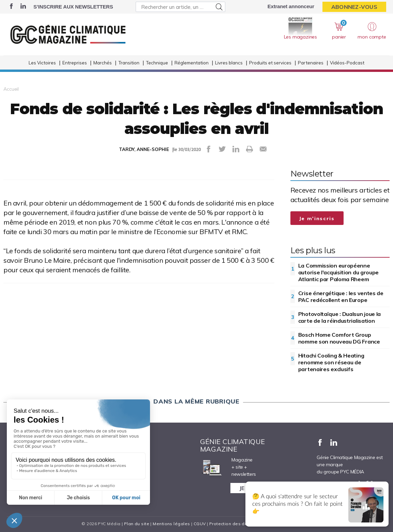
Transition (129, 63)
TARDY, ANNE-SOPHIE (144, 149)
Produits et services (270, 63)
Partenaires (311, 63)
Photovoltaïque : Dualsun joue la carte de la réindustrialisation (339, 317)
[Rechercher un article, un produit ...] (180, 7)
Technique (157, 63)
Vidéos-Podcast (347, 63)
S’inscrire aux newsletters (73, 7)
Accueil (11, 89)
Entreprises (75, 63)
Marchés (103, 63)
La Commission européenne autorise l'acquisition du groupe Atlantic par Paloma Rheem (338, 272)
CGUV (200, 524)
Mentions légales (171, 524)
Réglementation (192, 63)
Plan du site (137, 524)
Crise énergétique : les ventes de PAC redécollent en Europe (341, 297)
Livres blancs (229, 63)
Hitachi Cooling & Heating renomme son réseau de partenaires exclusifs (331, 362)
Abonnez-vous (354, 7)
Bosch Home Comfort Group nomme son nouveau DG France (339, 338)
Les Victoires (42, 63)
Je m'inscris (317, 218)
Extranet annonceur (291, 6)
